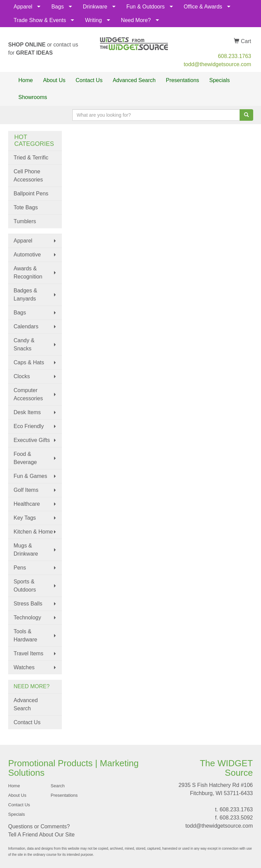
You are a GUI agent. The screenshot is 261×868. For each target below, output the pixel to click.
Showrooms (33, 97)
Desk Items (27, 412)
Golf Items (26, 490)
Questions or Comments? (39, 826)
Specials (220, 80)
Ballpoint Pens (31, 194)
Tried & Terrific (31, 158)
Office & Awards (203, 7)
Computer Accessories (28, 394)
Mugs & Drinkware (26, 550)
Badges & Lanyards (25, 295)
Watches (24, 667)
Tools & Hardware (25, 635)
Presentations (182, 80)
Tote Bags (26, 207)
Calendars (26, 326)
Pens (20, 568)
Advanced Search (134, 80)
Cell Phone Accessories (28, 176)
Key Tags (25, 518)
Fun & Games (30, 476)
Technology (27, 618)
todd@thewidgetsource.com (217, 64)
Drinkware (95, 7)
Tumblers (25, 221)
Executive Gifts (32, 440)
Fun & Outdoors (146, 7)
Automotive (27, 255)
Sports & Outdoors (25, 586)
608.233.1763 (234, 56)
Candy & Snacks (24, 344)
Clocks (22, 376)
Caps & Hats (29, 362)
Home (26, 80)
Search (58, 786)
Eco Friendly (29, 426)
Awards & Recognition (28, 273)
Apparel (23, 7)
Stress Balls (28, 604)
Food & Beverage (25, 458)
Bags (57, 7)
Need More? (136, 20)
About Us (54, 80)
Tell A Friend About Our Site (41, 835)
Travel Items (28, 653)
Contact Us (89, 80)
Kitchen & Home (33, 532)
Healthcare (27, 504)
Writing (93, 20)
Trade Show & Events (40, 20)
